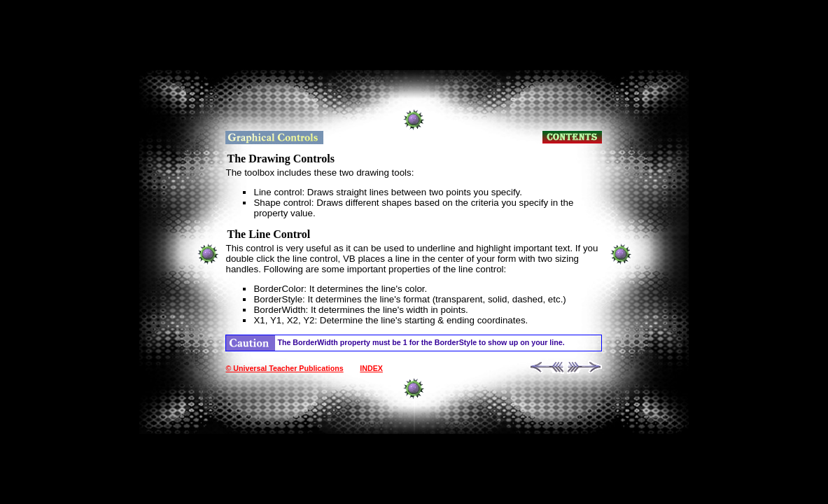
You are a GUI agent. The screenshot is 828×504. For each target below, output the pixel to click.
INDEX (371, 368)
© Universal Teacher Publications (284, 368)
